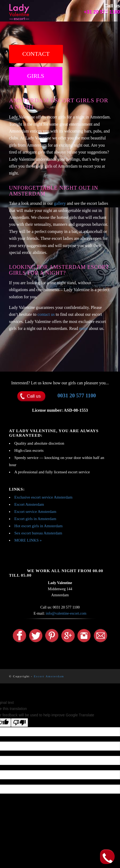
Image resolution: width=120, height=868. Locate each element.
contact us (46, 314)
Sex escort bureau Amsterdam (38, 533)
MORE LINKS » (28, 540)
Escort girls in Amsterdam (35, 519)
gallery (60, 203)
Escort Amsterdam (29, 504)
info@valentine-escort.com (66, 613)
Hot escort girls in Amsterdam (39, 526)
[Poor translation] (19, 723)
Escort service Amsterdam (35, 512)
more (83, 328)
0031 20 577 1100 (77, 395)
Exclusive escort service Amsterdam (43, 497)
